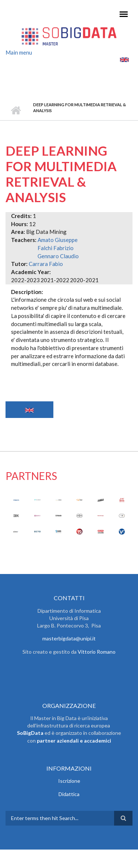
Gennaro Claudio (58, 256)
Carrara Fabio (46, 264)
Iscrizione (69, 781)
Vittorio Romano (97, 652)
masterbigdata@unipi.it (69, 638)
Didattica (69, 794)
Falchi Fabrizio (56, 248)
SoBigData (30, 733)
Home (16, 111)
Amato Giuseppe (58, 240)
